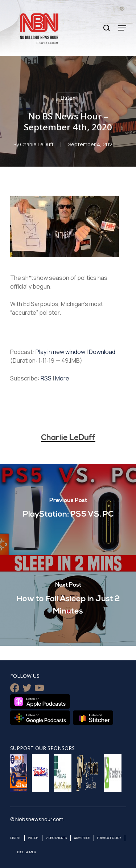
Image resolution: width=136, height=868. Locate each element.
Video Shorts (56, 838)
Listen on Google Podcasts (40, 718)
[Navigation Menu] (122, 28)
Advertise (82, 838)
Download (102, 352)
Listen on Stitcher (93, 718)
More (62, 378)
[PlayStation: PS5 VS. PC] (68, 510)
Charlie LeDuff (37, 144)
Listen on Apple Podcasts (40, 701)
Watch (33, 838)
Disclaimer (27, 852)
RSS (46, 378)
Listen (68, 98)
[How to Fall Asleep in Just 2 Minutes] (68, 600)
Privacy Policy (109, 838)
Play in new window (60, 352)
